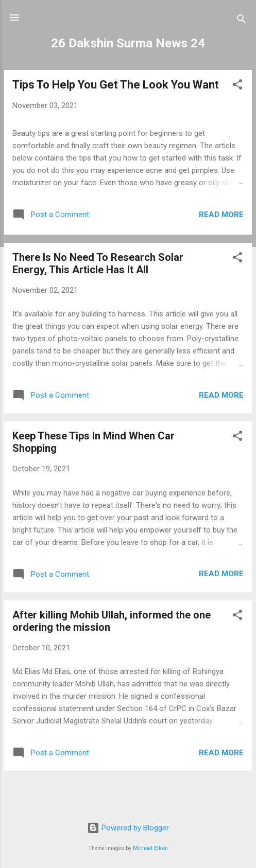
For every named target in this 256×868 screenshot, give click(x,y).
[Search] (242, 21)
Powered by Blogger (128, 828)
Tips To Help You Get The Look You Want (116, 85)
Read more (221, 215)
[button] (237, 86)
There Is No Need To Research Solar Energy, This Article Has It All (98, 263)
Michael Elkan (150, 848)
